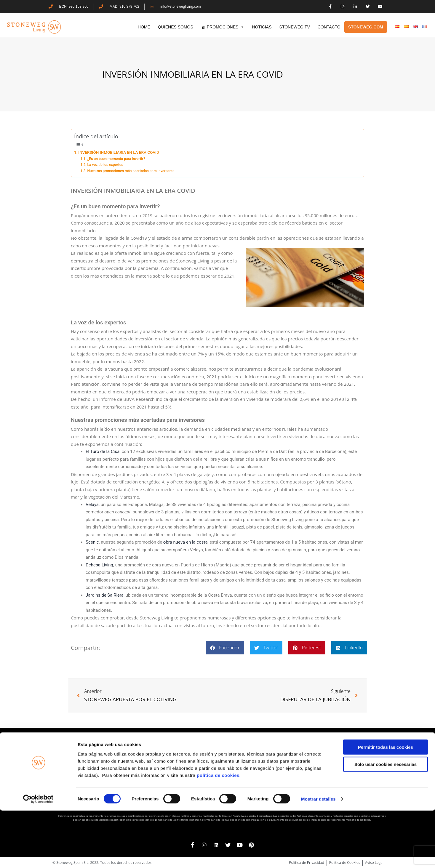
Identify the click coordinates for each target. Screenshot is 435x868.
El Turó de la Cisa (103, 451)
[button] (225, 648)
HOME (144, 27)
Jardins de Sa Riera (105, 595)
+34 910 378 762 (230, 770)
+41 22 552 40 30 (335, 781)
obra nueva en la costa (185, 542)
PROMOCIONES (226, 27)
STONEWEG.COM (366, 27)
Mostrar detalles (318, 856)
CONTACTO (329, 27)
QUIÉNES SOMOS (176, 27)
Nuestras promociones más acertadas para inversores (131, 171)
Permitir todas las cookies (386, 804)
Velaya (92, 505)
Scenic (92, 542)
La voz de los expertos (105, 165)
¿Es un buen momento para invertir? (116, 159)
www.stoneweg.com (332, 787)
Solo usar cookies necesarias (386, 822)
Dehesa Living (99, 565)
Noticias (262, 27)
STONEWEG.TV (295, 27)
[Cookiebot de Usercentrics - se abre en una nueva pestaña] (38, 856)
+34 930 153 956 (124, 770)
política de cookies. (219, 832)
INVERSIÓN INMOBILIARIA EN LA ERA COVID (119, 152)
